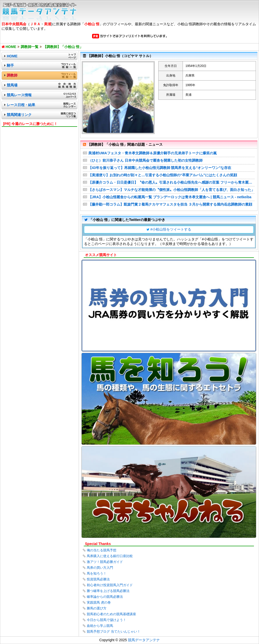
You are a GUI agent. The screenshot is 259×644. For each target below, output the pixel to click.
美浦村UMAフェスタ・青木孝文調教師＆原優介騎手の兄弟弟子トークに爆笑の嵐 (153, 153)
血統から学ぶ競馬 (100, 626)
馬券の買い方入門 (100, 568)
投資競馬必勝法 (98, 579)
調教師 (12, 75)
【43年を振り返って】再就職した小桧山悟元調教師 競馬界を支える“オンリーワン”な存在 (160, 168)
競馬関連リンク (19, 115)
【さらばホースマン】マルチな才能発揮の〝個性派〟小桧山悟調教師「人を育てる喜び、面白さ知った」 (171, 190)
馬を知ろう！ (97, 573)
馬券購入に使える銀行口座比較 (110, 556)
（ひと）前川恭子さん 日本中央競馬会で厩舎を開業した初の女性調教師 (145, 160)
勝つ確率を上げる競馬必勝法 (108, 591)
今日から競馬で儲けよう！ (106, 620)
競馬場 (12, 85)
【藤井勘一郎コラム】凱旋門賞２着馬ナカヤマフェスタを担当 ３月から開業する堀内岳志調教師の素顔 (170, 204)
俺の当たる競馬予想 (102, 550)
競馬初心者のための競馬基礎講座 (111, 614)
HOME (12, 56)
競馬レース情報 (19, 95)
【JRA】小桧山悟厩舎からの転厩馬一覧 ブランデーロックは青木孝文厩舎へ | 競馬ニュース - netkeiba (170, 197)
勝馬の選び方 (97, 608)
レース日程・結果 (21, 105)
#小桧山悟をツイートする (171, 229)
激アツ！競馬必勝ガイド (105, 562)
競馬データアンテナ (144, 640)
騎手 (10, 65)
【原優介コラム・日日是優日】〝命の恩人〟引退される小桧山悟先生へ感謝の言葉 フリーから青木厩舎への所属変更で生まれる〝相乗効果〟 (171, 182)
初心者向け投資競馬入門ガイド (110, 585)
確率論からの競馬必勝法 (105, 597)
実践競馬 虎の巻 (99, 602)
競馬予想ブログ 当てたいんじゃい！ (114, 631)
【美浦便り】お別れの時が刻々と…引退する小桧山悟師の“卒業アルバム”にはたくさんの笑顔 (163, 175)
